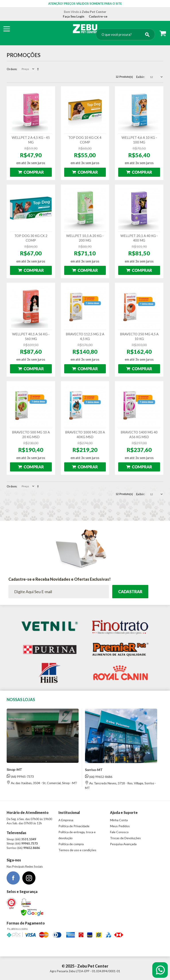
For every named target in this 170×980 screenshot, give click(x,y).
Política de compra (71, 844)
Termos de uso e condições (77, 850)
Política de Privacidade (74, 826)
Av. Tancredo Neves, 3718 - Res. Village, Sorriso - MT (121, 785)
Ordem (12, 69)
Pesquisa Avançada (123, 844)
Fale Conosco (119, 832)
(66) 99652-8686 (99, 776)
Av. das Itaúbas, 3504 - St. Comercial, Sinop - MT (42, 783)
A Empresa (66, 820)
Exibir (140, 77)
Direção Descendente (39, 69)
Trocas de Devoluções (125, 838)
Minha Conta (119, 820)
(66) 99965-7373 (20, 776)
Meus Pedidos (120, 826)
